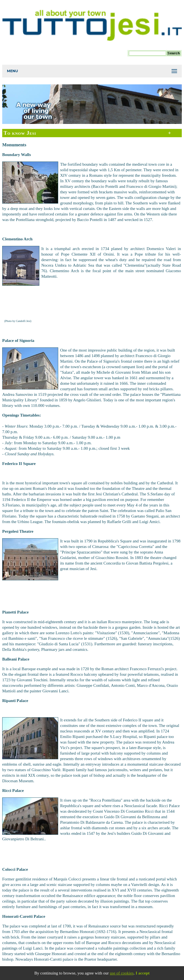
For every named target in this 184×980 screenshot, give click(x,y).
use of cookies (122, 973)
